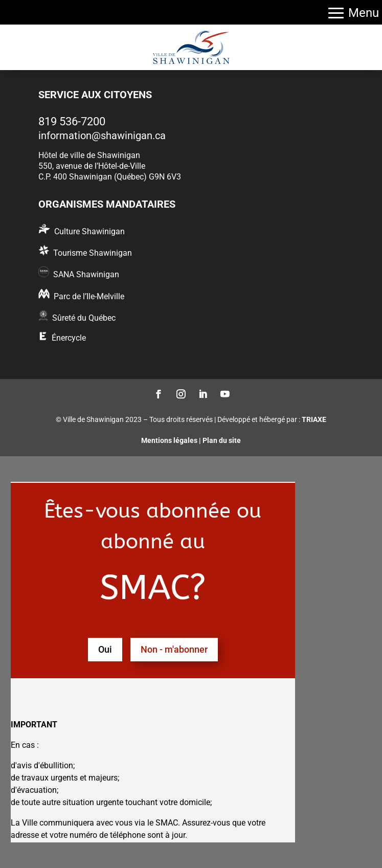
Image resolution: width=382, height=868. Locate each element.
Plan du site (222, 440)
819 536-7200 (72, 121)
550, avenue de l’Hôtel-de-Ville (92, 166)
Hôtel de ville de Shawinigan (89, 155)
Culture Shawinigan (89, 231)
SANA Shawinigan (86, 274)
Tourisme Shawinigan (93, 253)
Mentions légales (169, 440)
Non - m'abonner (174, 649)
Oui (105, 649)
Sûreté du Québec (84, 318)
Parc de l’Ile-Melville (89, 296)
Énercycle (69, 338)
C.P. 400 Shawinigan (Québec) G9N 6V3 (110, 177)
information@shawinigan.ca (102, 136)
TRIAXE (314, 419)
